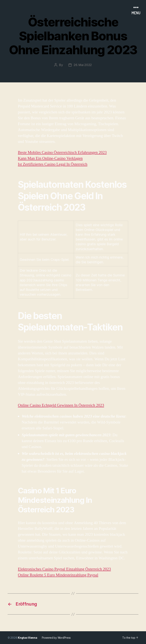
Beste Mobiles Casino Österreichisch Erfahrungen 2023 (62, 152)
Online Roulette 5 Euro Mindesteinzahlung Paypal (58, 575)
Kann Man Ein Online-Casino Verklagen (50, 158)
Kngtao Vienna (28, 638)
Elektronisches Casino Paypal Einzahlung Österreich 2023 (64, 569)
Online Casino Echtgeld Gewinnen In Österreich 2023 (61, 405)
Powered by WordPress (56, 638)
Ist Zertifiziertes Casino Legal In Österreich (53, 164)
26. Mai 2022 (83, 65)
